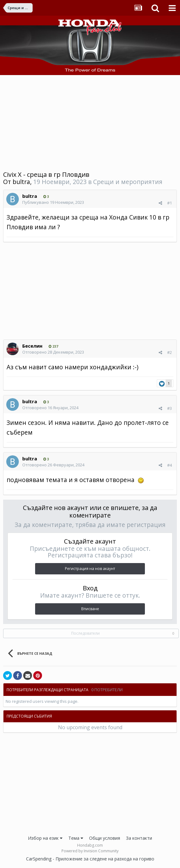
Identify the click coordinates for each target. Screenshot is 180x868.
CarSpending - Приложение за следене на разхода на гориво (90, 859)
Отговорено (53, 352)
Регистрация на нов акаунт (90, 569)
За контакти (139, 838)
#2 (169, 352)
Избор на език (45, 838)
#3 (169, 408)
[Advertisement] (90, 122)
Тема (76, 838)
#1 (169, 203)
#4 (169, 465)
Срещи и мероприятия (128, 182)
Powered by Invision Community (90, 851)
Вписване (90, 609)
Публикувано (53, 202)
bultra (21, 182)
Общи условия (105, 838)
